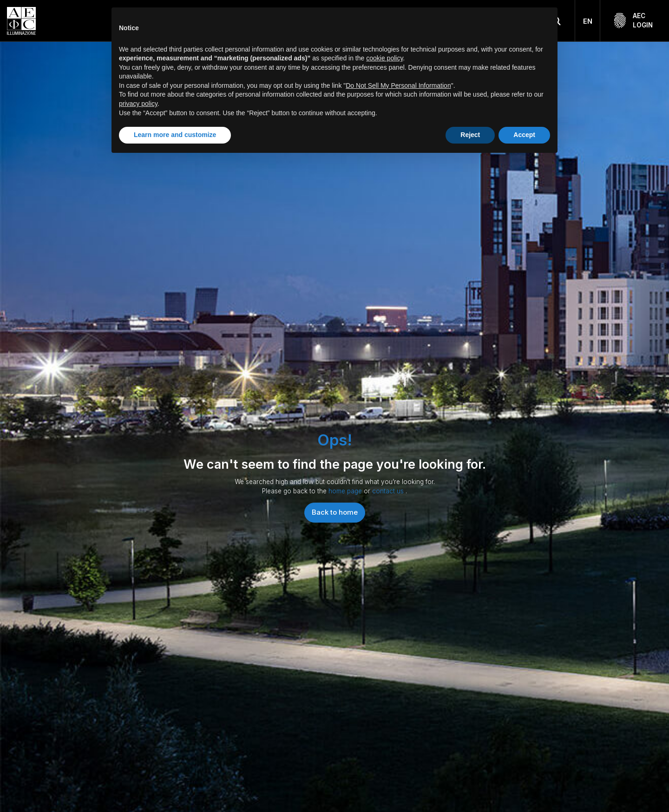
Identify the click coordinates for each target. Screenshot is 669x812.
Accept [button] (524, 135)
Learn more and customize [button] (175, 135)
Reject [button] (470, 135)
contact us (389, 491)
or (368, 491)
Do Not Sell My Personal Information (398, 85)
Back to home (335, 512)
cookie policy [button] (384, 58)
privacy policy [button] (138, 104)
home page (346, 491)
